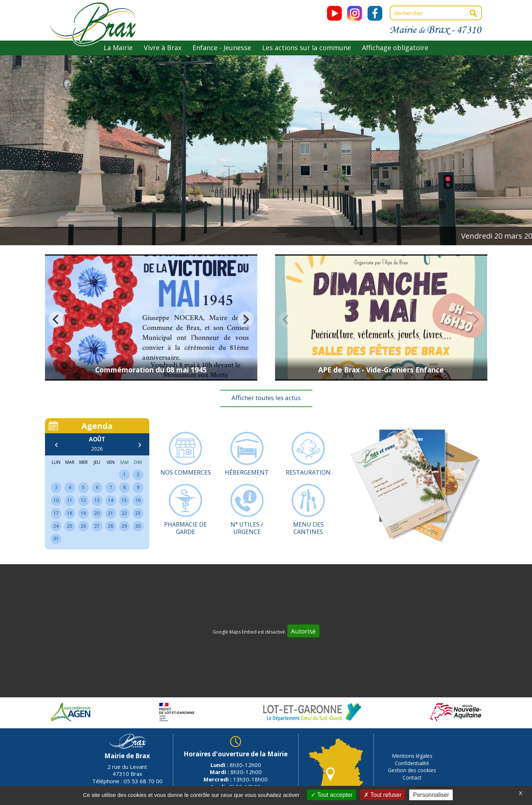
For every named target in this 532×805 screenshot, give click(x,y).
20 (97, 513)
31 (56, 539)
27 (97, 526)
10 (56, 500)
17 (56, 513)
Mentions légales (412, 756)
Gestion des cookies (412, 770)
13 (97, 500)
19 (83, 513)
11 (70, 500)
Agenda (97, 426)
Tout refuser (383, 795)
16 (138, 500)
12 (83, 500)
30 (138, 526)
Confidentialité (412, 763)
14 (111, 500)
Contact (412, 778)
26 (83, 526)
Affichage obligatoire (395, 48)
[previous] (57, 319)
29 (124, 526)
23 (138, 513)
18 (70, 513)
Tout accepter (332, 795)
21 (111, 513)
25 (70, 526)
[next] (246, 319)
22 (124, 513)
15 (124, 500)
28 (111, 526)
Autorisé (303, 631)
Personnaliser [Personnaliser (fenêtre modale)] (431, 795)
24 (56, 526)
